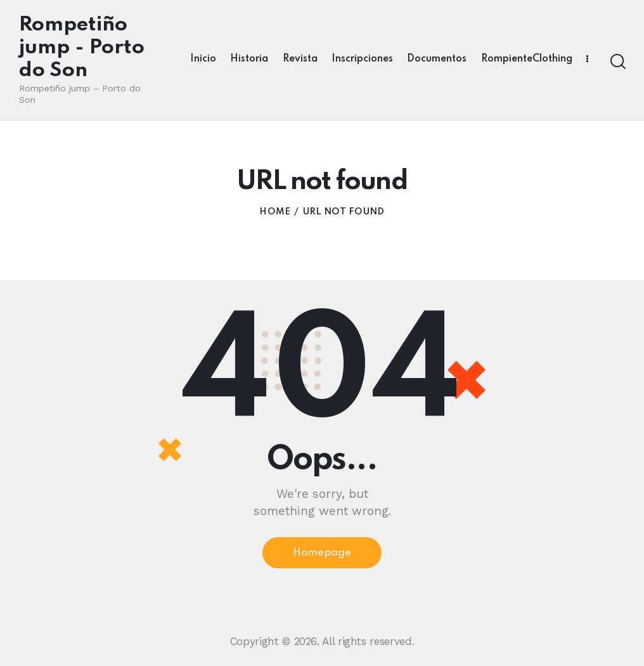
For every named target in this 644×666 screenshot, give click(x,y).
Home (275, 212)
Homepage (322, 553)
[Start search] (617, 62)
